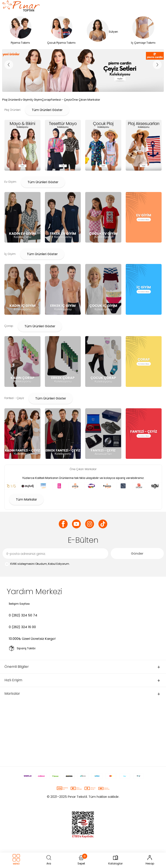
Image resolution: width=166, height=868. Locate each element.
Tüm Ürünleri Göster (47, 110)
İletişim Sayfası (19, 604)
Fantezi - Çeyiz (61, 100)
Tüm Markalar (26, 499)
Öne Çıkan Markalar (86, 100)
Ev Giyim (25, 100)
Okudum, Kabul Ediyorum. (37, 564)
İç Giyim (36, 100)
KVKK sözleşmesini (22, 564)
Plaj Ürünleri (11, 100)
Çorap (46, 100)
